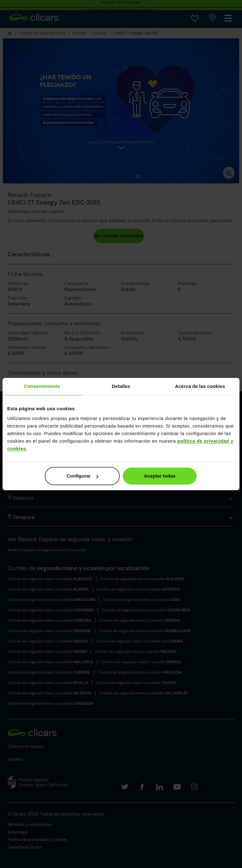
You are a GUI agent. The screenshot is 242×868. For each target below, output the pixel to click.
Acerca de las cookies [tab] (200, 386)
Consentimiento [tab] (42, 386)
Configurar (83, 476)
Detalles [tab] (121, 386)
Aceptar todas (160, 476)
